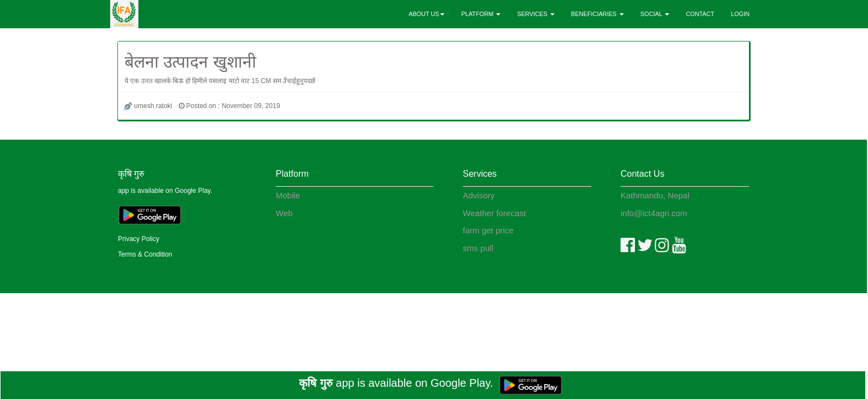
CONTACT (700, 14)
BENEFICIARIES (598, 14)
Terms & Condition (145, 254)
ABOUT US (427, 14)
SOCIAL (655, 14)
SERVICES (536, 14)
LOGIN (740, 14)
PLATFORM (481, 14)
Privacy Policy (139, 239)
